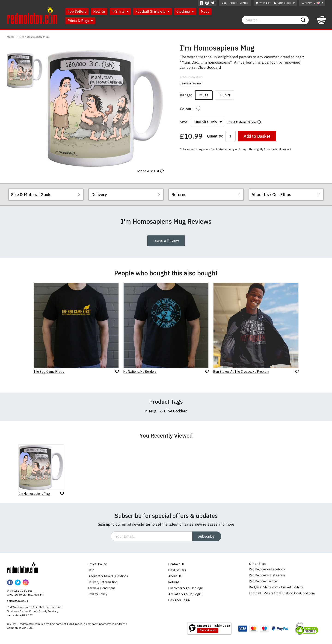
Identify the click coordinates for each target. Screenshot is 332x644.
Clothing (185, 11)
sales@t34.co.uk (17, 601)
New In (99, 11)
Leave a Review (166, 241)
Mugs (205, 11)
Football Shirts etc (152, 11)
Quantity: (215, 136)
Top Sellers (77, 11)
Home (11, 37)
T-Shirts (120, 11)
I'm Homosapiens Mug (34, 37)
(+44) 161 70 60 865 (20, 591)
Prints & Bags (80, 21)
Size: (184, 122)
